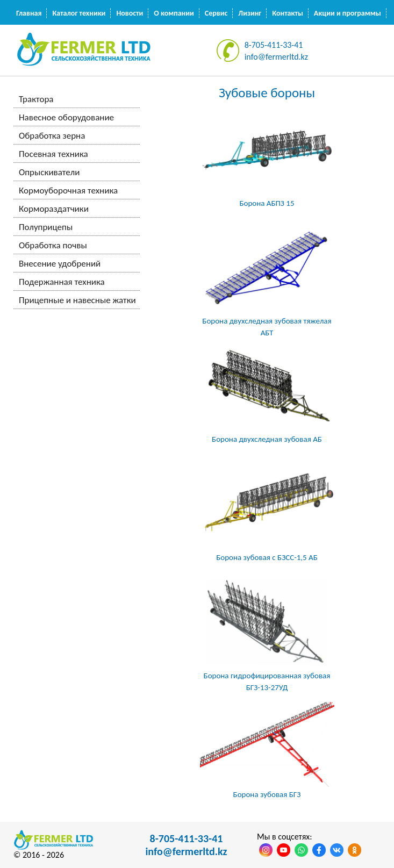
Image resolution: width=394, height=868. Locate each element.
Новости (130, 13)
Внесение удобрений (60, 264)
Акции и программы (348, 13)
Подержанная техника (62, 282)
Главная (29, 13)
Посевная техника (53, 154)
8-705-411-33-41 (274, 45)
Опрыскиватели (49, 172)
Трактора (36, 99)
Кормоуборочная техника (68, 191)
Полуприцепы (46, 227)
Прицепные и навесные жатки (77, 300)
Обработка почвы (53, 245)
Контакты (288, 13)
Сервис (216, 13)
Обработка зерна (52, 136)
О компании (174, 13)
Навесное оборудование (66, 117)
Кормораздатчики (54, 209)
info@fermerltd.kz (277, 57)
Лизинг (250, 13)
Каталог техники (79, 13)
